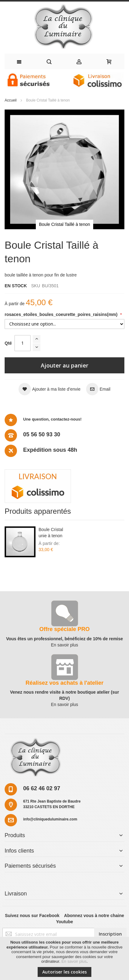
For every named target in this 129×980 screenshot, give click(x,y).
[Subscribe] (110, 934)
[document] (64, 958)
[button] (49, 389)
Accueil (11, 100)
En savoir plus (74, 961)
